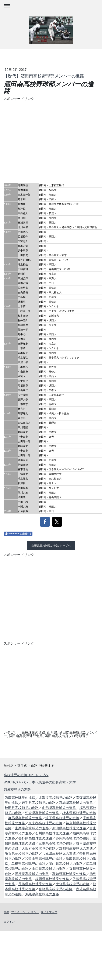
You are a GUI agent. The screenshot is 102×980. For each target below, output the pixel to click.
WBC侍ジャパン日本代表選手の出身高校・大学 (40, 782)
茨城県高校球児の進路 (42, 813)
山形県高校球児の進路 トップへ (51, 546)
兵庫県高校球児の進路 (59, 854)
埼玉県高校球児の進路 (62, 818)
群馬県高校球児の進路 (25, 818)
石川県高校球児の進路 (52, 833)
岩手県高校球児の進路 (39, 803)
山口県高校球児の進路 (49, 869)
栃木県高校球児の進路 (79, 813)
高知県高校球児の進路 (69, 874)
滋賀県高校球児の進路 (22, 854)
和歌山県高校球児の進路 (44, 859)
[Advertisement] (40, 141)
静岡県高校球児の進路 (73, 838)
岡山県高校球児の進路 (66, 864)
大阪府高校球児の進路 (39, 848)
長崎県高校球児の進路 (35, 884)
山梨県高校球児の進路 (32, 828)
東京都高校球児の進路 (45, 823)
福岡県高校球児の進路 (52, 879)
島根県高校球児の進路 (28, 864)
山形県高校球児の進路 (59, 808)
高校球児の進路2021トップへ (26, 775)
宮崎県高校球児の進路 (56, 889)
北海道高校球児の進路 (56, 798)
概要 (6, 912)
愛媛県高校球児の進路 (32, 874)
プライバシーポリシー (25, 912)
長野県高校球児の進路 (35, 838)
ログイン (9, 922)
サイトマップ (49, 912)
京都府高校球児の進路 (76, 848)
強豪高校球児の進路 (20, 798)
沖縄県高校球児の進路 (42, 894)
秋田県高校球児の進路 (22, 808)
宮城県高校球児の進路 (76, 803)
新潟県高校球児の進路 (69, 828)
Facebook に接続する (18, 534)
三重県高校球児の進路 (56, 843)
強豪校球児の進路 (17, 789)
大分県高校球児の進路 (73, 884)
